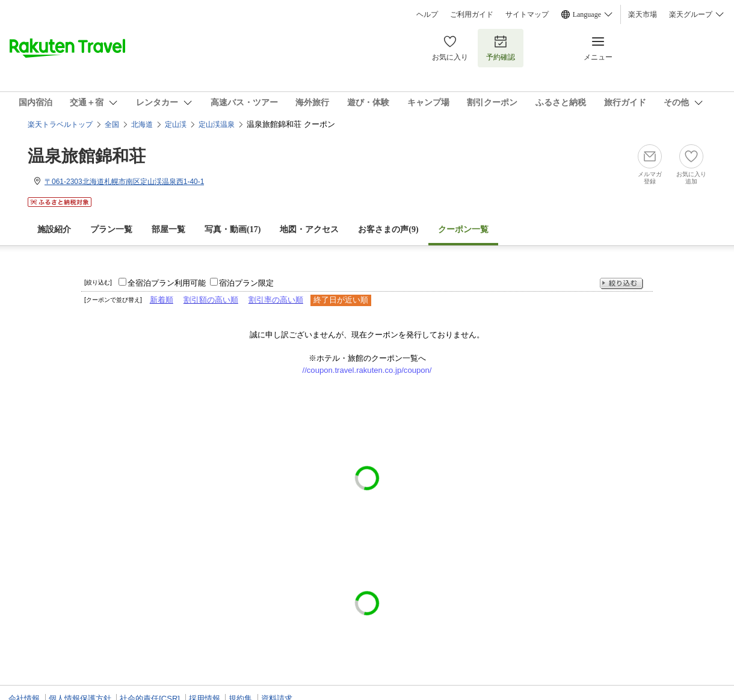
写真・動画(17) (233, 229)
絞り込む (621, 284)
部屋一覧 (168, 229)
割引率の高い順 (276, 300)
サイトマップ (527, 14)
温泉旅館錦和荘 (87, 156)
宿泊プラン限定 (246, 283)
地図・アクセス (309, 229)
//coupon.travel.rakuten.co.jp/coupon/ (367, 370)
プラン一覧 (111, 229)
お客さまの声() (388, 229)
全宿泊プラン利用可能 (167, 283)
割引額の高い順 (211, 300)
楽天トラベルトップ (60, 124)
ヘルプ (427, 14)
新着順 (162, 300)
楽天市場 (643, 14)
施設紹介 (54, 229)
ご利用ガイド (472, 14)
